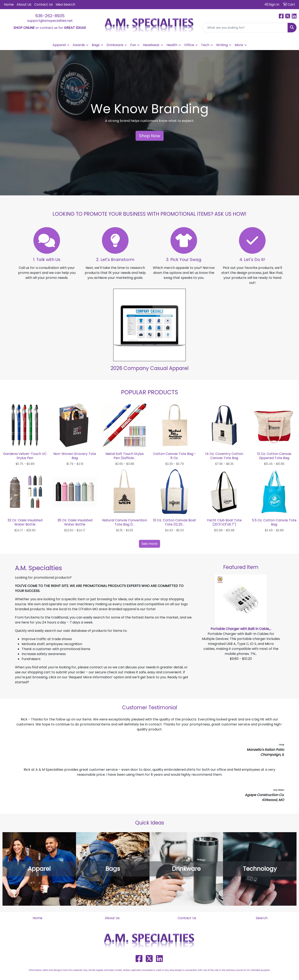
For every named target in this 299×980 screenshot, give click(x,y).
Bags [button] (96, 45)
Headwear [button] (151, 45)
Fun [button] (133, 45)
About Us (24, 4)
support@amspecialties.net (50, 21)
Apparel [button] (59, 45)
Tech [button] (205, 45)
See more (149, 544)
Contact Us (44, 4)
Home (9, 4)
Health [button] (172, 45)
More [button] (239, 45)
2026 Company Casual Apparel (150, 368)
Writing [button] (222, 45)
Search (262, 918)
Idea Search (65, 4)
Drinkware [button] (115, 45)
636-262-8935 (50, 16)
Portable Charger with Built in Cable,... (241, 629)
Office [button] (189, 45)
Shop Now (150, 136)
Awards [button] (79, 45)
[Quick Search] (245, 28)
